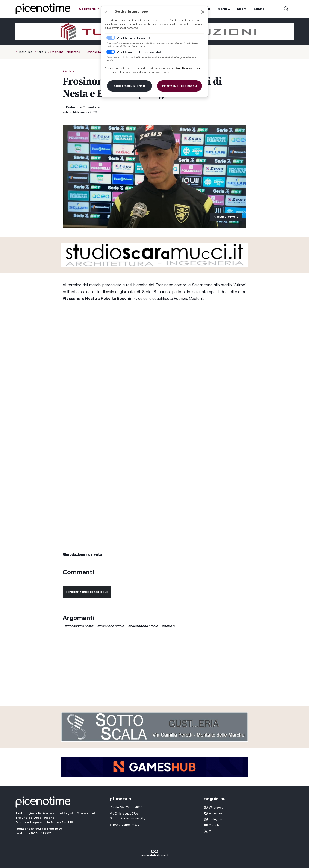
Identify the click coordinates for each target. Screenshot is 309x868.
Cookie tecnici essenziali (135, 38)
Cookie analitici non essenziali (139, 53)
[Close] (203, 12)
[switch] (111, 52)
